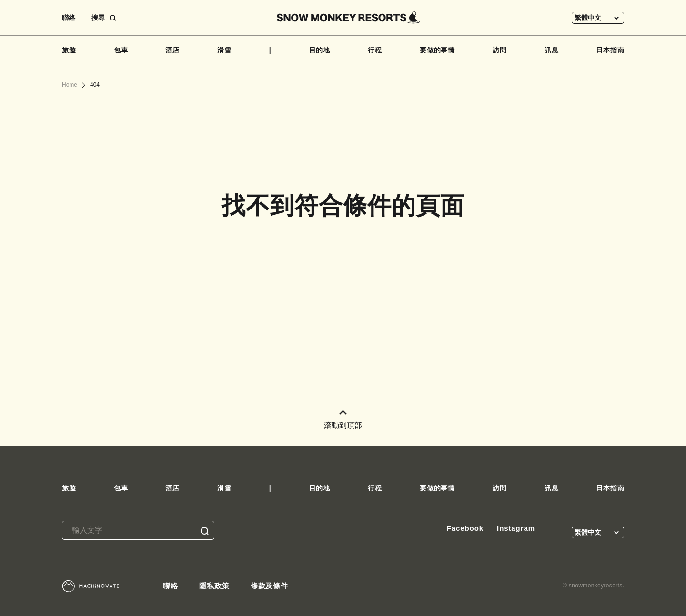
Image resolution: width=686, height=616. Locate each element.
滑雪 (224, 50)
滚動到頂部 (343, 420)
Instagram (516, 528)
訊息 (552, 50)
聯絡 (69, 18)
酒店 (172, 50)
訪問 (500, 50)
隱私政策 (214, 586)
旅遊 (69, 50)
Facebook (465, 528)
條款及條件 (270, 586)
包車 (121, 50)
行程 (375, 50)
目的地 (320, 50)
